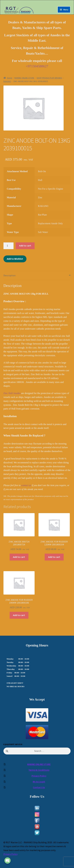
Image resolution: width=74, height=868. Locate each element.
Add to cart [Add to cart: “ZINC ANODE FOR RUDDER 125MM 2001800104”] (54, 557)
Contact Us (39, 787)
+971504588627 (37, 66)
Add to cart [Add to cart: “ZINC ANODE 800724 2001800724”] (19, 557)
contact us (26, 485)
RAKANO (7, 81)
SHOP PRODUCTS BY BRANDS (49, 78)
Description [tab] (9, 275)
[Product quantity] (9, 246)
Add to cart (25, 246)
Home (10, 78)
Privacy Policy (39, 776)
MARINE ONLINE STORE (24, 78)
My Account (39, 782)
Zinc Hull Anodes (12, 393)
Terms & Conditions (39, 770)
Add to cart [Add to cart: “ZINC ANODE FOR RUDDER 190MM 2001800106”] (19, 615)
